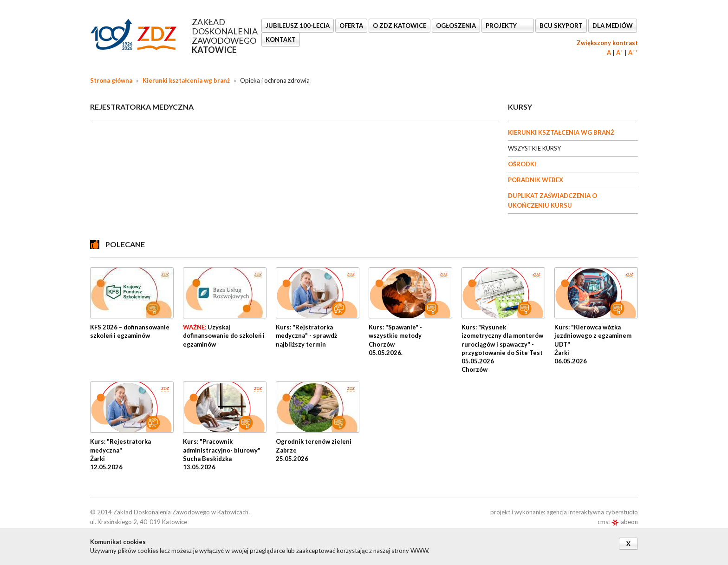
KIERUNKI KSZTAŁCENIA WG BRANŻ (561, 132)
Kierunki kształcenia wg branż (186, 80)
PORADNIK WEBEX (536, 180)
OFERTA (351, 26)
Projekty (502, 26)
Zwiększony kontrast (607, 43)
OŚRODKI (522, 164)
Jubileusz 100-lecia (298, 26)
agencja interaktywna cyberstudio (592, 512)
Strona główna (111, 80)
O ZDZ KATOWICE (400, 26)
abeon (624, 522)
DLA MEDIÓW (613, 26)
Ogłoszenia (456, 26)
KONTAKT (281, 39)
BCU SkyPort (561, 26)
